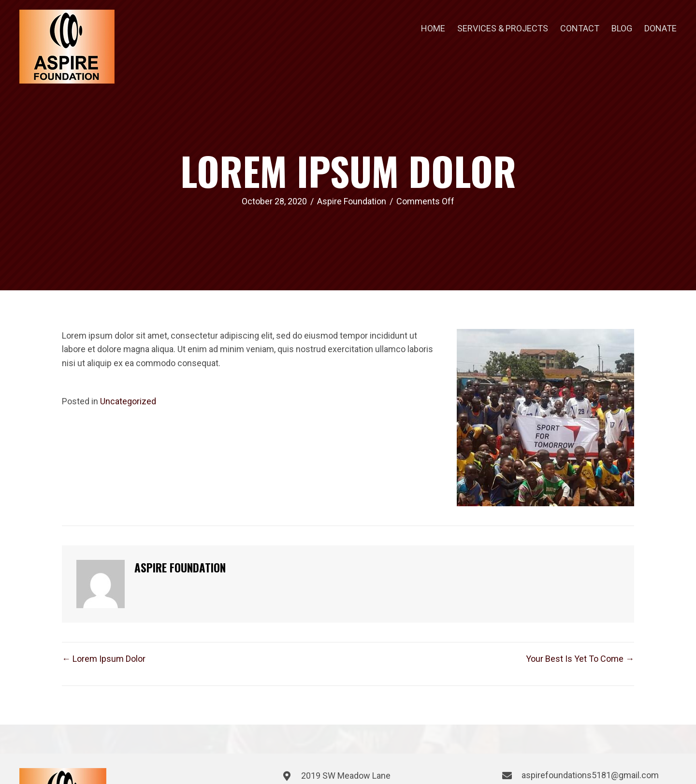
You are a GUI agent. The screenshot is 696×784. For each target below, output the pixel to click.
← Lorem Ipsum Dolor (104, 659)
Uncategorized (128, 401)
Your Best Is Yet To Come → (580, 659)
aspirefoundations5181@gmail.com (590, 775)
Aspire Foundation (352, 201)
